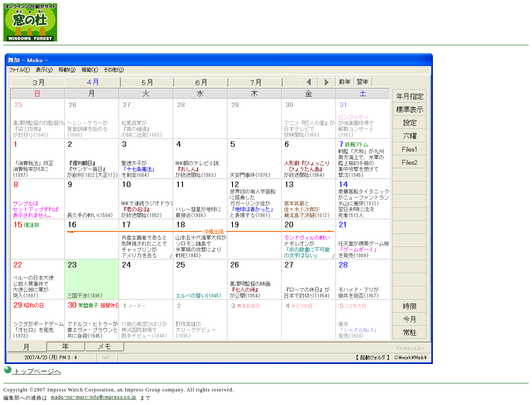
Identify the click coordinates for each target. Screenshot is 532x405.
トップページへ (32, 371)
